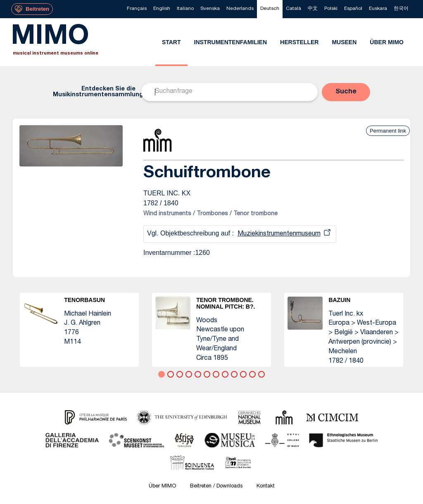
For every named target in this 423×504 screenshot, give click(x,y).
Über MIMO (162, 486)
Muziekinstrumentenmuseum (279, 234)
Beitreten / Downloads (216, 486)
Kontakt (266, 486)
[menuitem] (137, 9)
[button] (346, 92)
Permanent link (388, 131)
